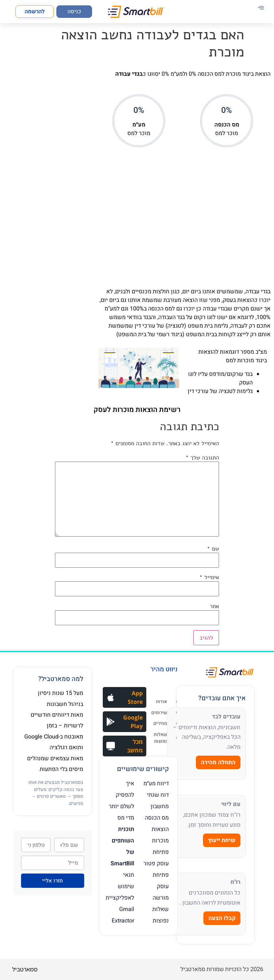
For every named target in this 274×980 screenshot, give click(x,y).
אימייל (209, 577)
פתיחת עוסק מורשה (161, 886)
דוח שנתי (158, 795)
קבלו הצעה (222, 918)
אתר (214, 606)
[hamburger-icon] (261, 8)
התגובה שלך (202, 458)
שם (213, 549)
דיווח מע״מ (156, 783)
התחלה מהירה (218, 762)
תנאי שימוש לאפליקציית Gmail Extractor (120, 898)
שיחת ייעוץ (222, 840)
